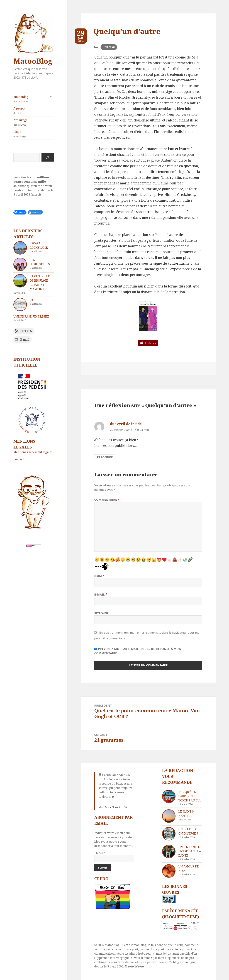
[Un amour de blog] (169, 871)
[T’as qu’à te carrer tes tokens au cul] (169, 796)
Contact (19, 459)
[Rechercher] (48, 157)
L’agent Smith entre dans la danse (190, 851)
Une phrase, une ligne (31, 316)
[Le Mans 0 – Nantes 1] (169, 816)
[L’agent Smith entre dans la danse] (169, 851)
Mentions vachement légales (33, 452)
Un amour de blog (189, 869)
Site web (101, 613)
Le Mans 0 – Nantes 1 (187, 814)
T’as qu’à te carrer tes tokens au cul (190, 796)
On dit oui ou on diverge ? (189, 831)
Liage (34, 134)
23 (31, 300)
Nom (99, 576)
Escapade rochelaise (39, 245)
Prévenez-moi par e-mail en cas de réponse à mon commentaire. (138, 651)
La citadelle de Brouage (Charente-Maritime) (40, 283)
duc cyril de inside (126, 424)
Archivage (34, 122)
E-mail (101, 594)
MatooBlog (33, 61)
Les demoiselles (40, 262)
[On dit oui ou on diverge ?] (169, 834)
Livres (107, 47)
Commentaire (107, 500)
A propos (34, 111)
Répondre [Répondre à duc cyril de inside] (105, 457)
